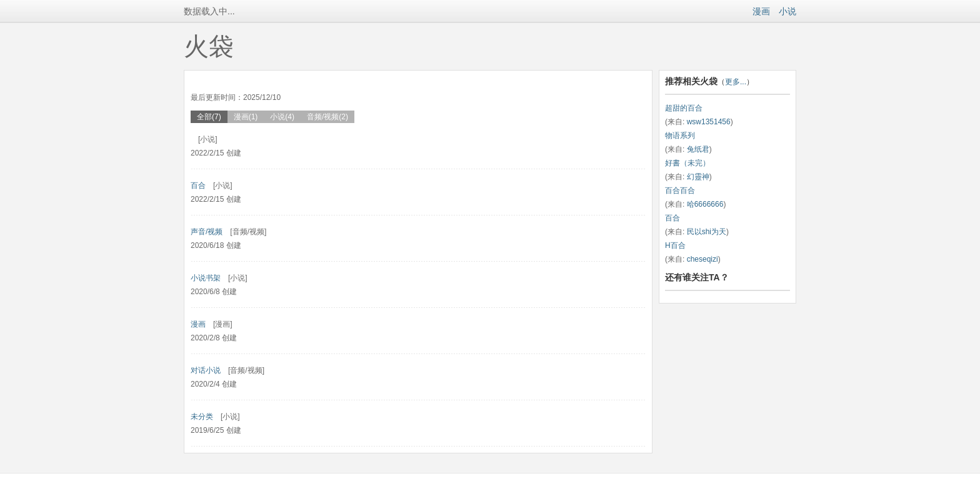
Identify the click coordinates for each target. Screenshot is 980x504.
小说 (787, 11)
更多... (736, 82)
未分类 (202, 417)
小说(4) (282, 117)
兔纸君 (698, 149)
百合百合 (680, 190)
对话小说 (206, 370)
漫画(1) (246, 117)
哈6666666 (705, 204)
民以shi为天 (707, 232)
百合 (198, 185)
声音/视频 (207, 232)
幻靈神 (698, 177)
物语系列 (680, 136)
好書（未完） (687, 163)
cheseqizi (702, 259)
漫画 (761, 11)
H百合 (675, 245)
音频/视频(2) (327, 117)
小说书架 (206, 278)
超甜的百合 (684, 108)
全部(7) (209, 117)
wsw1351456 (709, 122)
